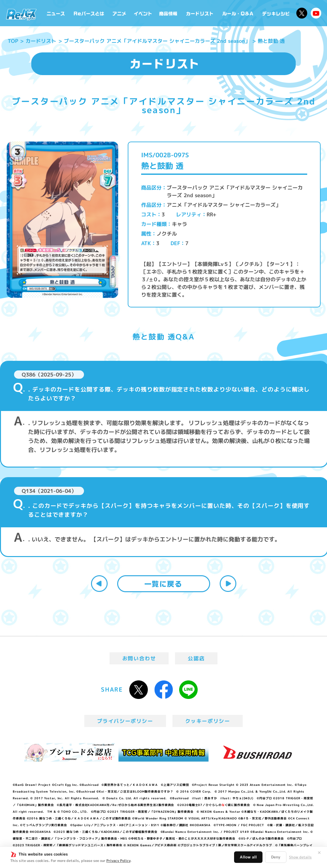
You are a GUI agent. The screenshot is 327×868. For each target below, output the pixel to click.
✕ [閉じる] (319, 853)
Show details (300, 857)
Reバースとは (89, 13)
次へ (228, 584)
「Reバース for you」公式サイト (21, 15)
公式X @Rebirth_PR (302, 13)
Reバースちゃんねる (316, 13)
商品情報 (169, 13)
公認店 (196, 658)
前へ (99, 584)
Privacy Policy (118, 861)
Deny (276, 857)
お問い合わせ (139, 658)
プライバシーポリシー (125, 721)
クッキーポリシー (208, 721)
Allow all (248, 857)
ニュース (56, 13)
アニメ (119, 13)
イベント (143, 13)
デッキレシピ (276, 13)
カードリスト (200, 13)
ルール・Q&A (238, 13)
